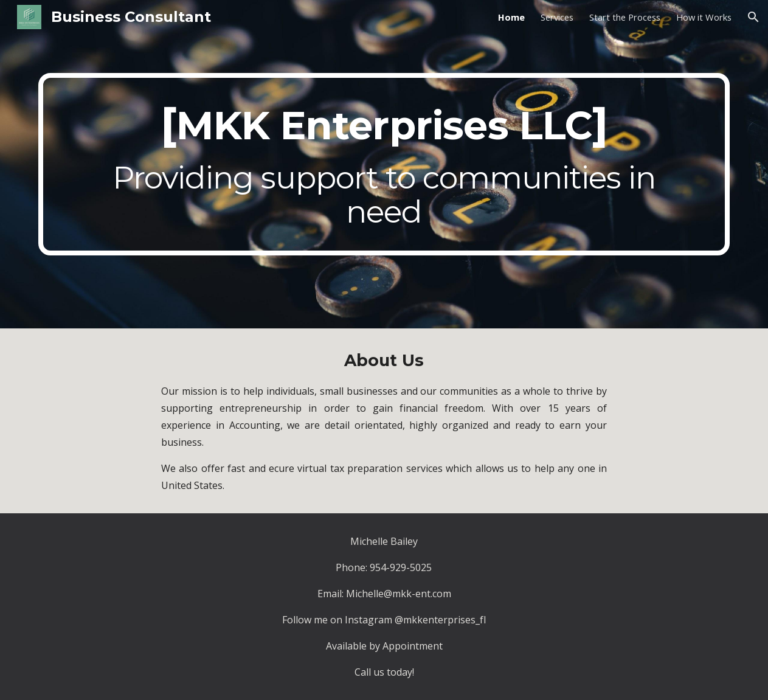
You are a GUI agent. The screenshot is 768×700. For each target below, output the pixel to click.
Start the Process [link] (625, 17)
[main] (384, 164)
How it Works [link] (704, 17)
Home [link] (511, 17)
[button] (753, 17)
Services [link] (557, 17)
